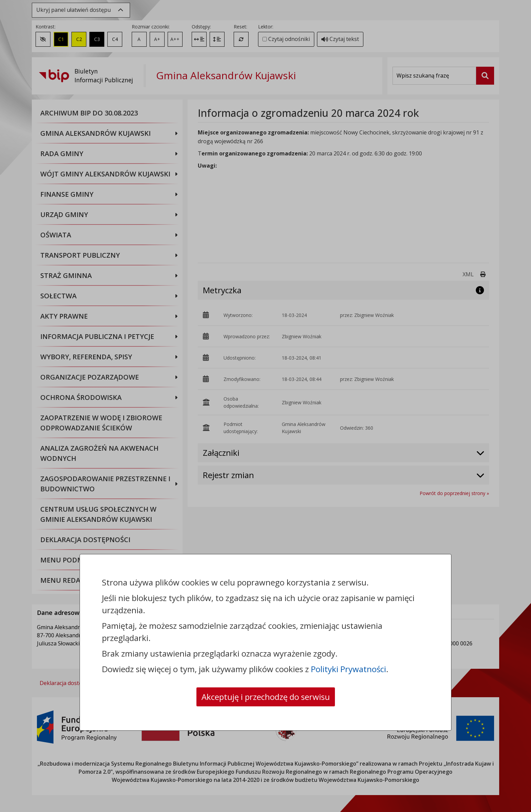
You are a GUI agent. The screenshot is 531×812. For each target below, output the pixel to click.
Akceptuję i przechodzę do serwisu (266, 697)
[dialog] (265, 406)
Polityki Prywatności (348, 669)
